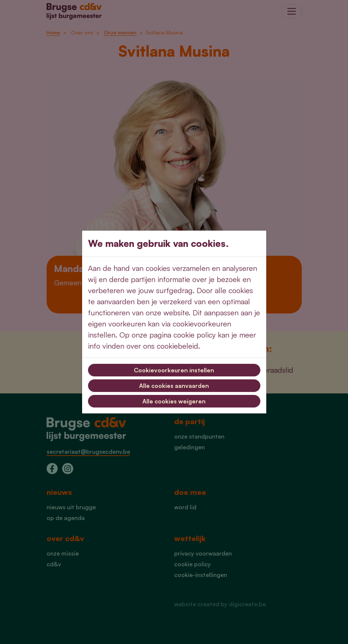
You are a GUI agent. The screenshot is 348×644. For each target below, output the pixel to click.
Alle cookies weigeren (174, 401)
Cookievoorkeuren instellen (174, 370)
